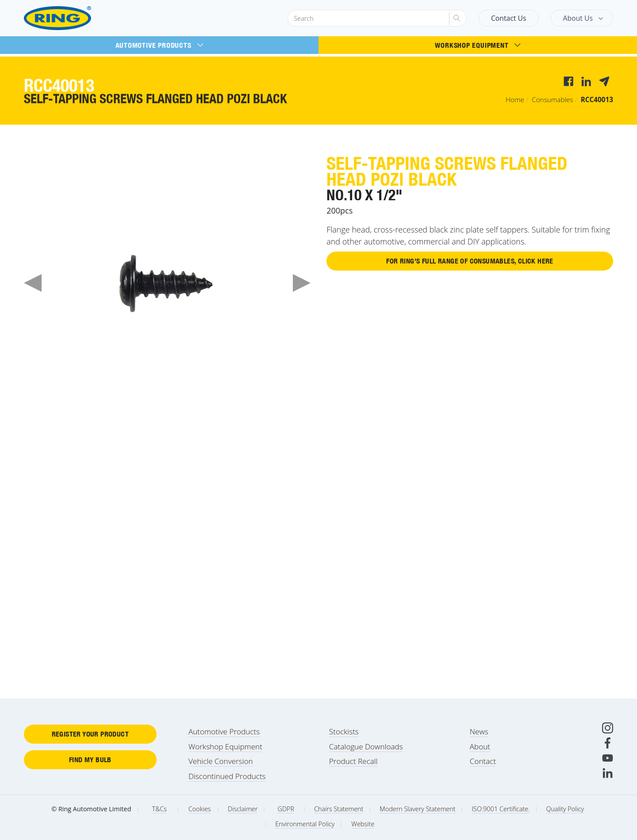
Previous (33, 283)
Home (515, 99)
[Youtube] (608, 758)
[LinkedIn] (608, 773)
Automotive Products (159, 45)
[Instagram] (608, 728)
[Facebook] (608, 743)
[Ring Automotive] (79, 18)
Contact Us (509, 18)
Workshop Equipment (478, 45)
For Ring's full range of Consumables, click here (470, 261)
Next (302, 283)
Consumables (552, 99)
